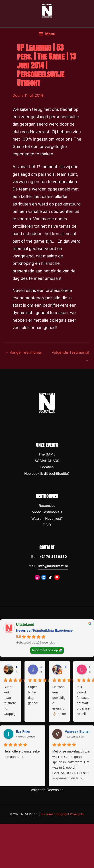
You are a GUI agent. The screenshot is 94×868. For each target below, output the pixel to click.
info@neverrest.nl (53, 566)
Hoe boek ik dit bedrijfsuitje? (47, 474)
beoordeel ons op (45, 650)
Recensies (47, 506)
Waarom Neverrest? (47, 518)
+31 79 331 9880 (53, 557)
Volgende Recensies (47, 790)
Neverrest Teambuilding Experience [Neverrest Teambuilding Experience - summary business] (44, 630)
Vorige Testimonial (23, 352)
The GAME (47, 454)
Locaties (47, 467)
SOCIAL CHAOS (47, 461)
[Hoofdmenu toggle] (47, 34)
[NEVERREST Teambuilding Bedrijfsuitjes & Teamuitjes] (47, 11)
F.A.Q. (47, 525)
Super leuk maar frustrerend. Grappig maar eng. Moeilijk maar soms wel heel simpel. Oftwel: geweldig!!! (10, 701)
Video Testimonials (47, 512)
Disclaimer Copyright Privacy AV (62, 814)
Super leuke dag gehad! (33, 695)
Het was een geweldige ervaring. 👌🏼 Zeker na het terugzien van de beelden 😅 (59, 701)
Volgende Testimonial (70, 354)
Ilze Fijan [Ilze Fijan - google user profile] (23, 731)
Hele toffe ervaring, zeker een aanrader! (22, 754)
